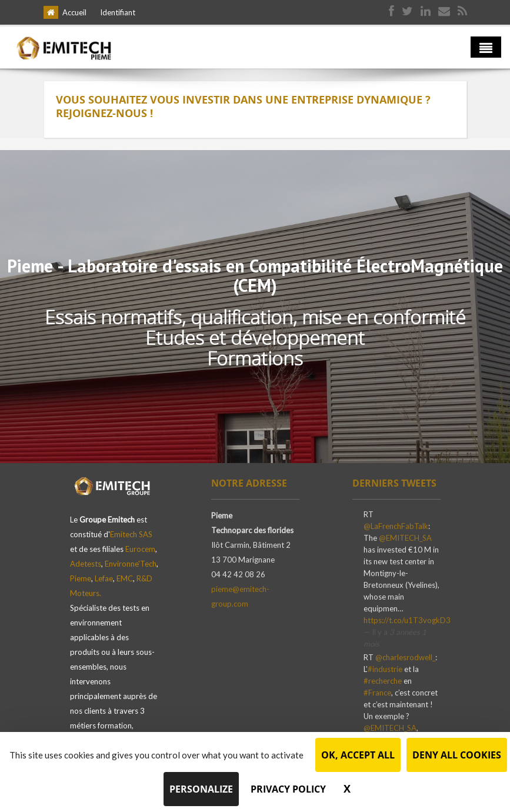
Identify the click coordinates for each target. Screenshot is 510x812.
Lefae (104, 578)
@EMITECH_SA (405, 541)
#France (377, 695)
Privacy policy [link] (288, 789)
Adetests (86, 564)
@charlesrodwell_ (405, 660)
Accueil (74, 12)
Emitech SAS (131, 534)
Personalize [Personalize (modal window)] (201, 789)
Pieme (81, 578)
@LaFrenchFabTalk (396, 529)
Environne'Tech (131, 564)
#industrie (385, 672)
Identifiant (118, 12)
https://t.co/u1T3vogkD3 (407, 623)
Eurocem (140, 549)
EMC (125, 578)
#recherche (383, 684)
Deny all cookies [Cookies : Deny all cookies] (457, 755)
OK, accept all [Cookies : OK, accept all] (358, 755)
